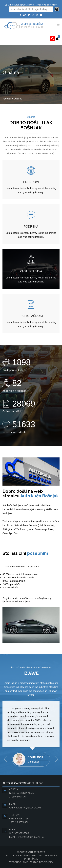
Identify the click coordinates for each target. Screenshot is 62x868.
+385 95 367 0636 (19, 822)
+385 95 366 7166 (47, 5)
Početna (7, 99)
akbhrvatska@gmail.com (21, 5)
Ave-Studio (46, 862)
